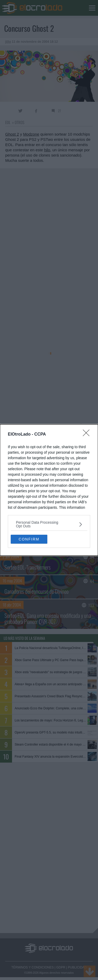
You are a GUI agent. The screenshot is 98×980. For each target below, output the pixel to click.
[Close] (88, 435)
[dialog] (49, 490)
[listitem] (49, 524)
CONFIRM (29, 539)
